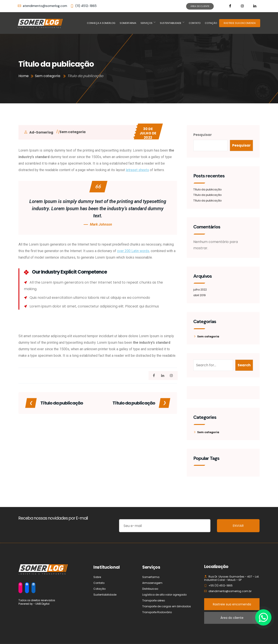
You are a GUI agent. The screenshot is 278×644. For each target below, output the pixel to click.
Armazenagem (152, 583)
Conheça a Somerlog (101, 23)
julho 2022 (200, 290)
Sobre (97, 577)
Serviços (146, 23)
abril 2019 (199, 295)
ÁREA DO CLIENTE (200, 6)
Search (244, 365)
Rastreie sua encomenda (232, 604)
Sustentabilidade (171, 23)
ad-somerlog (41, 132)
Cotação (211, 23)
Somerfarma (128, 23)
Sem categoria (73, 132)
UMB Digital (42, 604)
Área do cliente (232, 618)
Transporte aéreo (154, 600)
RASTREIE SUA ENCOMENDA (240, 23)
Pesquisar (203, 135)
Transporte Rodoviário (157, 612)
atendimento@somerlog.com (42, 6)
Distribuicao (150, 589)
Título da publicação (207, 189)
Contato (195, 23)
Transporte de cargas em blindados (167, 606)
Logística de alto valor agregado (164, 595)
